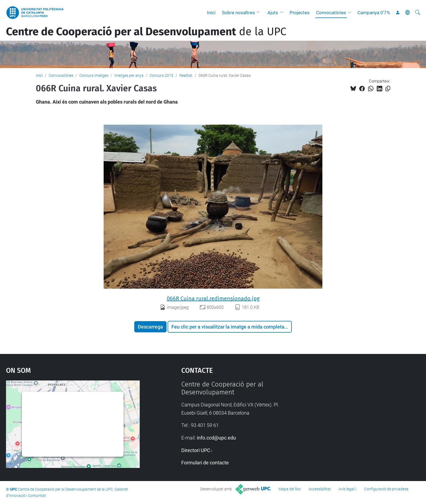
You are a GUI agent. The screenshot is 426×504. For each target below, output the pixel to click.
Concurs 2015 (161, 75)
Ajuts (273, 13)
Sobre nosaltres (238, 13)
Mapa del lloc (290, 489)
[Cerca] (418, 13)
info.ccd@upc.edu (216, 438)
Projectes (300, 13)
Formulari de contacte (205, 463)
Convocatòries (331, 13)
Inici (211, 13)
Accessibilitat (320, 489)
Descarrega (150, 327)
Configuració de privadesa (386, 489)
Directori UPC (196, 450)
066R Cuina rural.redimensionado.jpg (213, 298)
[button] (259, 13)
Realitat (186, 75)
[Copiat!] (388, 89)
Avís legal (346, 489)
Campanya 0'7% (374, 13)
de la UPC (146, 32)
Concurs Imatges (94, 75)
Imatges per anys (129, 75)
